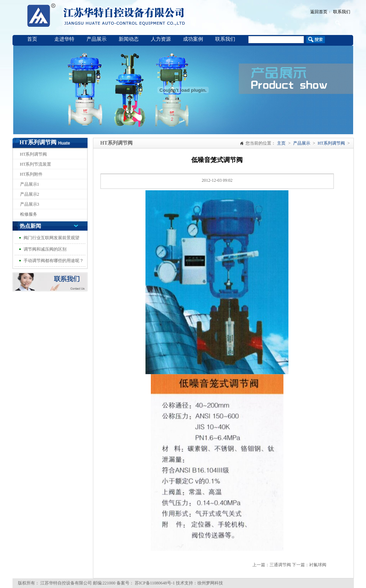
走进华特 (64, 39)
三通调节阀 (280, 565)
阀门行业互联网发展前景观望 (51, 238)
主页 (281, 143)
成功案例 (193, 39)
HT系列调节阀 (34, 154)
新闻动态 (129, 39)
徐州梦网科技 (210, 583)
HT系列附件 (31, 174)
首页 (32, 39)
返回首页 (319, 12)
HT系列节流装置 (36, 164)
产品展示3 (30, 204)
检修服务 (29, 214)
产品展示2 (30, 194)
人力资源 (161, 39)
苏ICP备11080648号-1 (154, 583)
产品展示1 (30, 184)
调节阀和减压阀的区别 (45, 249)
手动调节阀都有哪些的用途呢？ (54, 261)
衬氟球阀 (318, 565)
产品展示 (97, 39)
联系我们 (342, 12)
